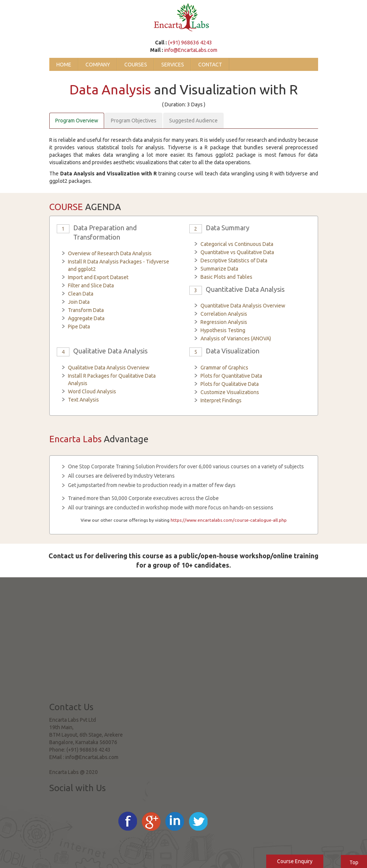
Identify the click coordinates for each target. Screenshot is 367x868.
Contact (210, 65)
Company (98, 65)
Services (173, 65)
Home (64, 65)
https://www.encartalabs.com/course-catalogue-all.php (229, 520)
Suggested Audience (193, 121)
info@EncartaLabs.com (191, 50)
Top (354, 862)
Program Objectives (134, 121)
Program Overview (77, 121)
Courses (136, 65)
